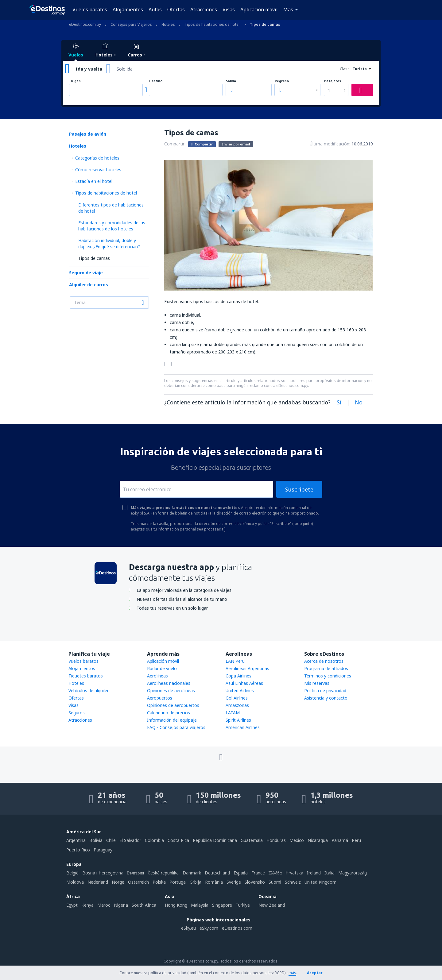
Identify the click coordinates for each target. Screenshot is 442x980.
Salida (231, 81)
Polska (159, 882)
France (258, 873)
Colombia (154, 840)
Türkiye (243, 905)
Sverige (234, 882)
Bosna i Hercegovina (103, 873)
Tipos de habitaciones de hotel (106, 193)
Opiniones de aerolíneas (171, 691)
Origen (75, 81)
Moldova (75, 882)
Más (288, 10)
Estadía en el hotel (94, 181)
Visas (229, 10)
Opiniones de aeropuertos (173, 705)
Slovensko (255, 882)
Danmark (192, 873)
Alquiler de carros (89, 285)
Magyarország (353, 873)
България (136, 873)
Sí (339, 402)
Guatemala (252, 840)
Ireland (314, 873)
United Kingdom (320, 882)
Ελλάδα (275, 873)
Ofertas (176, 10)
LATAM (233, 713)
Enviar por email (236, 144)
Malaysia (200, 905)
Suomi (275, 882)
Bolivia (96, 840)
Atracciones (204, 10)
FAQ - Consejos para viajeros (176, 727)
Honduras (276, 840)
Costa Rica (178, 840)
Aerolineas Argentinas (247, 668)
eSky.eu (188, 928)
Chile (111, 840)
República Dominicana (215, 840)
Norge (118, 882)
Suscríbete (299, 489)
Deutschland (217, 873)
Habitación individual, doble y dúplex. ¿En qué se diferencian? (109, 243)
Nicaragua (318, 840)
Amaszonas (237, 705)
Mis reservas (317, 683)
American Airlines (243, 727)
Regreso (282, 81)
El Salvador (130, 840)
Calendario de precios (169, 713)
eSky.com (209, 928)
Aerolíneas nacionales (169, 683)
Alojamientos (128, 10)
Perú (356, 840)
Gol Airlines (237, 698)
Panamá (340, 840)
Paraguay (103, 850)
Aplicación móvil (259, 10)
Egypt (72, 905)
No (359, 402)
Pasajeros (333, 81)
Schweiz (293, 882)
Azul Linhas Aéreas (244, 683)
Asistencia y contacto (326, 698)
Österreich (138, 882)
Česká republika (163, 873)
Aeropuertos (160, 698)
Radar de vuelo (162, 668)
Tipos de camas (94, 258)
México (297, 840)
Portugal (178, 882)
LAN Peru (235, 661)
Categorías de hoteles (97, 158)
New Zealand (272, 905)
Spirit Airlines (238, 720)
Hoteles (78, 146)
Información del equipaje (172, 720)
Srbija (196, 882)
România (214, 882)
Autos (155, 10)
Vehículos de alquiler (89, 691)
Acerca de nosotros (324, 661)
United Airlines (240, 691)
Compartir (202, 144)
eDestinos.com (237, 928)
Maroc (104, 905)
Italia (330, 873)
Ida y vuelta (89, 69)
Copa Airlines (238, 676)
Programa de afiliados (326, 668)
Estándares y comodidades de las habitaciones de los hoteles (112, 226)
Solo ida (125, 69)
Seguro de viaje (86, 273)
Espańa (241, 873)
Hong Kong (176, 905)
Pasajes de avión (88, 134)
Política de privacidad (325, 691)
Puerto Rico (78, 850)
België (72, 873)
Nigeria (121, 905)
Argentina (76, 840)
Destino (156, 81)
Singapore (222, 905)
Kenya (87, 905)
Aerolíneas (157, 676)
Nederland (98, 882)
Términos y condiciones (328, 676)
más (292, 973)
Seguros (77, 713)
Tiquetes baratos (86, 676)
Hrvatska (294, 873)
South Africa (144, 905)
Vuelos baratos (90, 10)
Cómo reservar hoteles (98, 170)
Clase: (345, 69)
